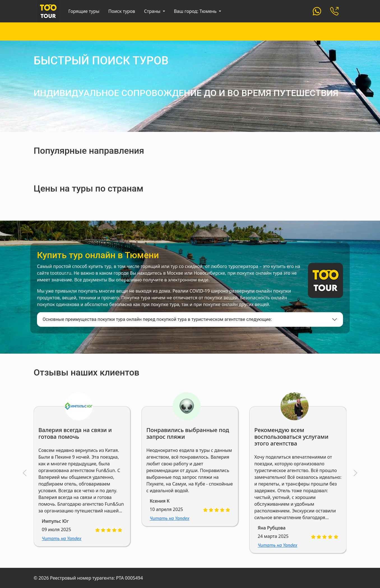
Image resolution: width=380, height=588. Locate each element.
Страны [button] (153, 11)
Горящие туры (84, 11)
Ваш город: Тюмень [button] (196, 11)
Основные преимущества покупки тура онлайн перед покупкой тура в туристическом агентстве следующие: (157, 319)
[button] (25, 473)
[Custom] (317, 11)
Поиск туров (122, 11)
